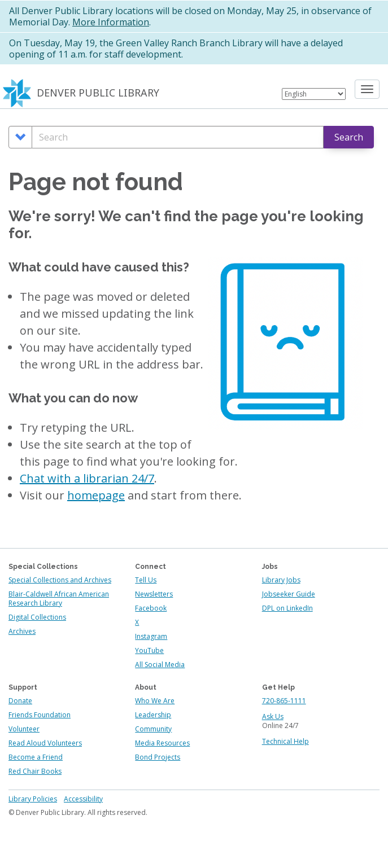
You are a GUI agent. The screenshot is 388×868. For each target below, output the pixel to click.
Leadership (153, 715)
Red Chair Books (35, 771)
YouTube (149, 650)
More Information (111, 22)
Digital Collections (37, 617)
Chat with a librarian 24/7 (87, 478)
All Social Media (160, 665)
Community (153, 729)
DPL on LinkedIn (287, 608)
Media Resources (162, 743)
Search (349, 137)
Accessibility (83, 799)
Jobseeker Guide (289, 594)
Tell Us (146, 580)
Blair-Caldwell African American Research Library (59, 599)
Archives (22, 631)
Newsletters (154, 594)
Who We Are (155, 701)
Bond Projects (158, 757)
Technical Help (285, 741)
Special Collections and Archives (60, 580)
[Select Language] (314, 94)
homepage (96, 495)
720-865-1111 (284, 701)
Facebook (151, 608)
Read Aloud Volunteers (45, 743)
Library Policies (33, 799)
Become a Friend (36, 757)
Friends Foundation (40, 715)
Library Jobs (281, 580)
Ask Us (273, 716)
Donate (20, 701)
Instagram (151, 636)
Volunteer (24, 729)
